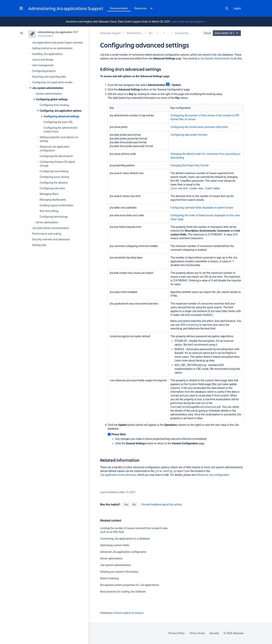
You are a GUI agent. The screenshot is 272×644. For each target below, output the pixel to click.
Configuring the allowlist (54, 183)
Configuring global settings (52, 99)
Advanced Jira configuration (213, 475)
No (134, 505)
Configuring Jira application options (61, 111)
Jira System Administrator (215, 58)
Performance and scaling (47, 234)
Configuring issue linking (54, 171)
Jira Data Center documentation (51, 228)
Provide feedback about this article (162, 505)
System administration (49, 94)
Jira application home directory (118, 475)
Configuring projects (44, 71)
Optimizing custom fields (115, 545)
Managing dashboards (53, 200)
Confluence (118, 613)
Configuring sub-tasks (52, 188)
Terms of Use (197, 633)
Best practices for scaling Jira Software (123, 592)
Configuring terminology (54, 217)
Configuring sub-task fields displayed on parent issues (202, 208)
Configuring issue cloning (54, 177)
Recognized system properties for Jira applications (130, 585)
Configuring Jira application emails (52, 82)
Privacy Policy (177, 633)
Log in (237, 8)
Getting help (39, 245)
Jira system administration (48, 88)
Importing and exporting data (49, 77)
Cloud (207, 33)
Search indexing (109, 578)
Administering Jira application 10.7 (58, 32)
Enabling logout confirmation (56, 205)
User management (43, 65)
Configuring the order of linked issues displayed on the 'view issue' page (205, 217)
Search (227, 8)
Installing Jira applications (47, 54)
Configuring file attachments (56, 156)
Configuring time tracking (54, 105)
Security (214, 633)
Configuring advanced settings (61, 116)
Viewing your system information (119, 572)
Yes (126, 505)
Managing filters (49, 194)
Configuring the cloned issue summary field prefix (199, 127)
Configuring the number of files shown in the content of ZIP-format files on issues (205, 117)
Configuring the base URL (58, 122)
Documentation (119, 8)
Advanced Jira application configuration (123, 552)
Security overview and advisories (51, 239)
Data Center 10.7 (227, 33)
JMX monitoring (190, 325)
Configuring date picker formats (189, 135)
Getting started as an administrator (52, 48)
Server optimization (47, 222)
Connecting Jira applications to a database (125, 539)
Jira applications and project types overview (58, 43)
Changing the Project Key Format (189, 165)
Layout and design (43, 60)
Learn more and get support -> (189, 22)
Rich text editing (49, 211)
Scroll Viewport (136, 613)
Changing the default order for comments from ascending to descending (205, 156)
